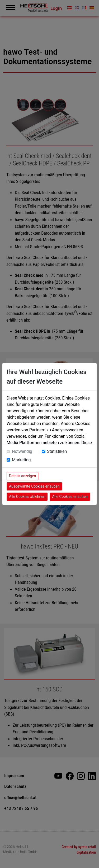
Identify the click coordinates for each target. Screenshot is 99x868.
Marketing (21, 460)
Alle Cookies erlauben (70, 497)
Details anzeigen (22, 476)
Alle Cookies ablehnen (27, 497)
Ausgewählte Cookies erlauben (34, 486)
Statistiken (57, 451)
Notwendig (22, 451)
